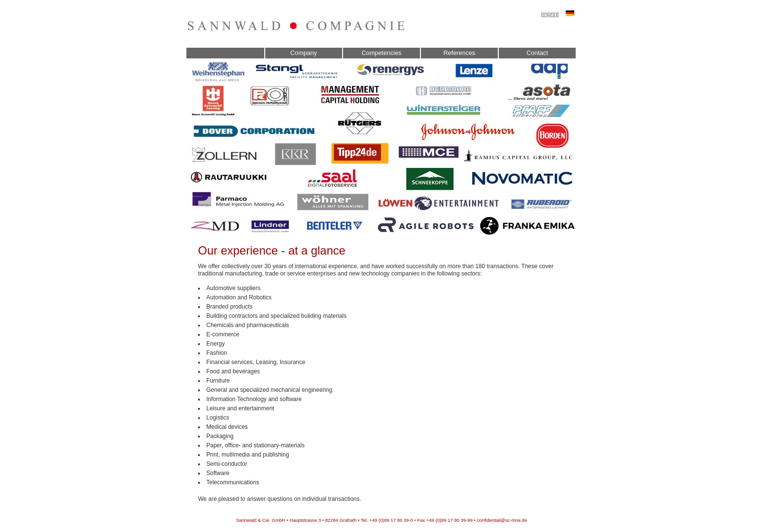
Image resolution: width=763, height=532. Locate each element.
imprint (550, 14)
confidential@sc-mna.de (502, 520)
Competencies (381, 53)
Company (304, 53)
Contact (537, 53)
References (459, 53)
